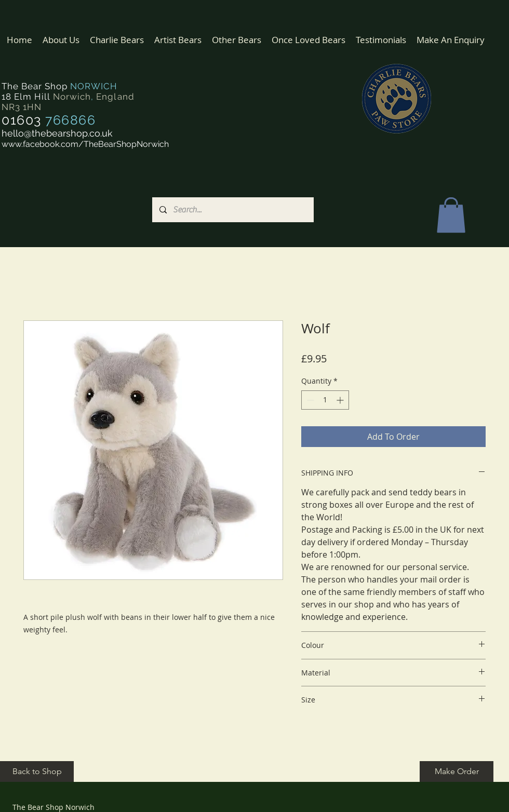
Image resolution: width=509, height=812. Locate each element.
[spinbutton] (325, 400)
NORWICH (94, 86)
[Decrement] (309, 400)
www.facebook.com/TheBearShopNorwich (85, 144)
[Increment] (341, 400)
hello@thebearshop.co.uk (57, 133)
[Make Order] (457, 772)
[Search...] (232, 210)
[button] (117, 40)
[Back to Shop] (37, 772)
